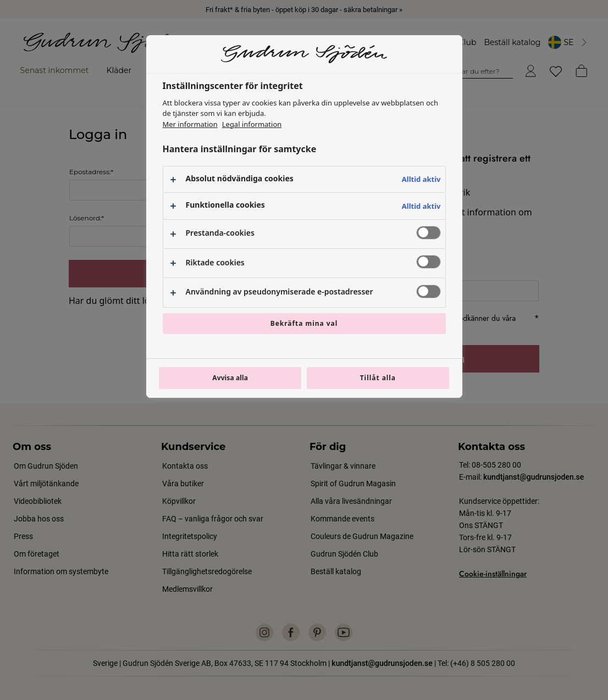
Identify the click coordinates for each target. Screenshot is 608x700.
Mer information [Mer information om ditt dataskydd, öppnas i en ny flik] (190, 124)
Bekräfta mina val (304, 323)
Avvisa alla (230, 378)
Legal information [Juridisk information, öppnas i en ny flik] (252, 124)
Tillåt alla (378, 378)
